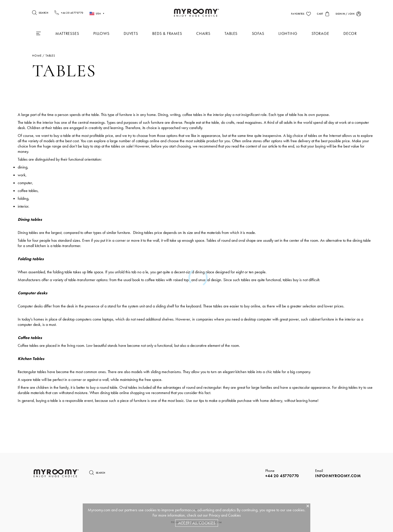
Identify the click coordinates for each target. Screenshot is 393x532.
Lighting (288, 33)
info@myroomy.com (338, 476)
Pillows (101, 33)
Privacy (214, 515)
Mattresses (67, 33)
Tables (231, 33)
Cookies (234, 515)
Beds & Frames (167, 33)
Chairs (203, 33)
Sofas (258, 33)
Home (37, 56)
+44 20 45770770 (282, 476)
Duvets (131, 33)
